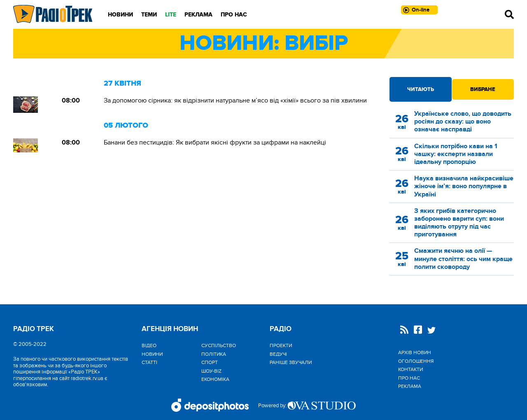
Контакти (410, 369)
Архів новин (415, 352)
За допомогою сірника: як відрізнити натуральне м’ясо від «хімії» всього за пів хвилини (235, 100)
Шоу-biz (211, 371)
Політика (214, 354)
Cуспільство (219, 345)
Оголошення (416, 361)
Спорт (210, 362)
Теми (149, 15)
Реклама (198, 15)
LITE (171, 15)
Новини (120, 15)
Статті (149, 362)
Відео (149, 345)
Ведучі (278, 354)
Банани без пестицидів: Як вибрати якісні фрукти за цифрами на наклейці (215, 142)
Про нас (234, 15)
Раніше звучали (291, 362)
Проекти (281, 345)
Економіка (215, 379)
